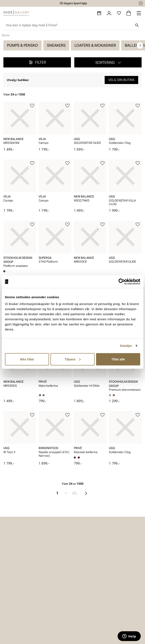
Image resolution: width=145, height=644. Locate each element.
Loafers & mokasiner (95, 45)
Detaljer (126, 346)
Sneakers (56, 45)
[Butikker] (99, 13)
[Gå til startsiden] (16, 13)
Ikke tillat (27, 359)
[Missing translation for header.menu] (139, 13)
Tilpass (73, 359)
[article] (20, 125)
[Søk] (137, 25)
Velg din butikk (121, 80)
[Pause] (141, 3)
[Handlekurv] (129, 13)
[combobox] (69, 25)
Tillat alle (118, 359)
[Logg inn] (109, 13)
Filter (37, 62)
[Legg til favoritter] (32, 106)
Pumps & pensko (23, 45)
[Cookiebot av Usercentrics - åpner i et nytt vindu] (122, 282)
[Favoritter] (119, 13)
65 (75, 493)
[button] (108, 62)
